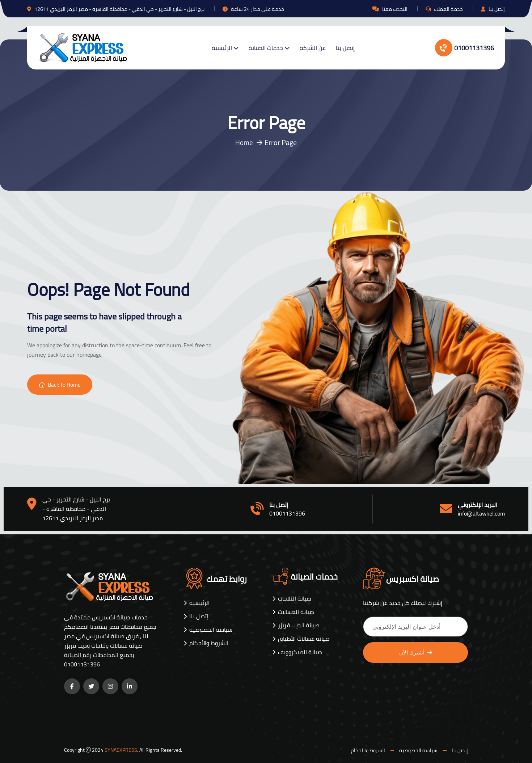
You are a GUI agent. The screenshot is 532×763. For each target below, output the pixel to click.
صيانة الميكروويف (300, 652)
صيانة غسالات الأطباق (304, 639)
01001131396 (465, 48)
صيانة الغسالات (296, 612)
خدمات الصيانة (266, 48)
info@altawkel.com (481, 513)
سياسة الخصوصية (211, 630)
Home (244, 142)
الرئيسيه (199, 603)
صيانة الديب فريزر (299, 625)
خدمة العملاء (448, 9)
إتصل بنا (497, 9)
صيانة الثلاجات (295, 599)
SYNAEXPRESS (121, 750)
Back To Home (60, 385)
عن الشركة (313, 48)
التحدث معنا (395, 9)
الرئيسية (222, 48)
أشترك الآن (416, 652)
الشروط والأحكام (209, 643)
